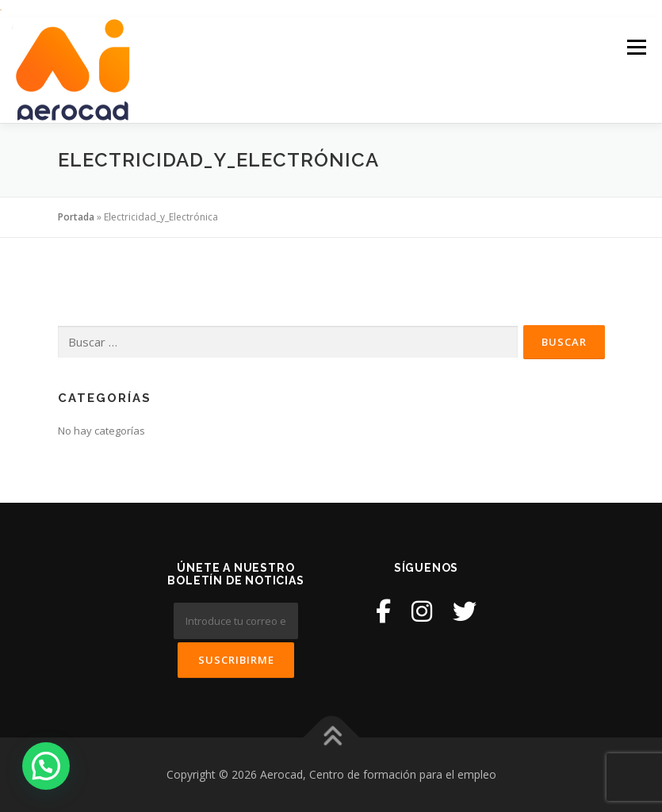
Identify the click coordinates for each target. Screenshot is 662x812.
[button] (46, 766)
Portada (76, 217)
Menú (636, 47)
